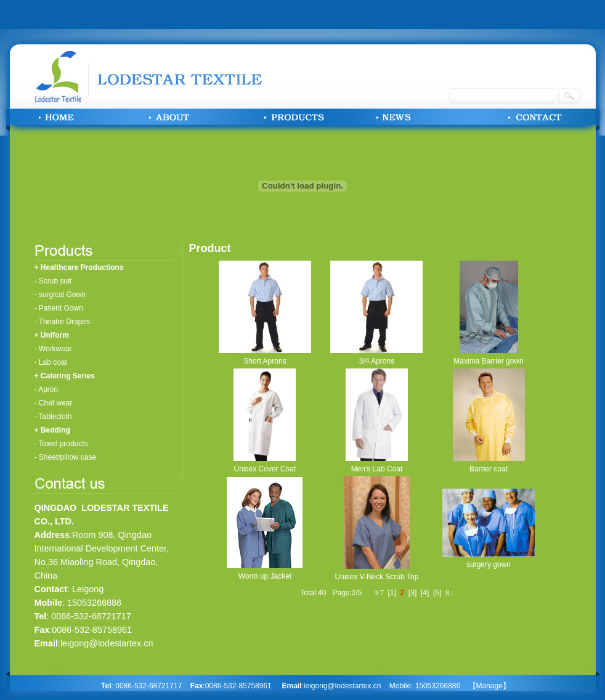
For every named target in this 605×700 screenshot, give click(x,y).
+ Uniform (52, 335)
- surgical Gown (60, 295)
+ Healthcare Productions (79, 267)
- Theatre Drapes (63, 322)
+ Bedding (52, 430)
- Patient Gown (59, 308)
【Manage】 (489, 686)
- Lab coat (51, 362)
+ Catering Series (65, 376)
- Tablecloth (53, 417)
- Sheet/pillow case (66, 457)
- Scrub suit (53, 281)
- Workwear (53, 349)
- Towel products (61, 444)
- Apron (47, 389)
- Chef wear (54, 403)
